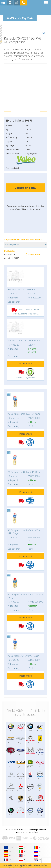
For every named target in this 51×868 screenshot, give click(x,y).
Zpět (43, 29)
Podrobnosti (26, 364)
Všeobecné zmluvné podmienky (32, 830)
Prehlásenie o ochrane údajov (25, 832)
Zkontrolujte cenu (26, 188)
